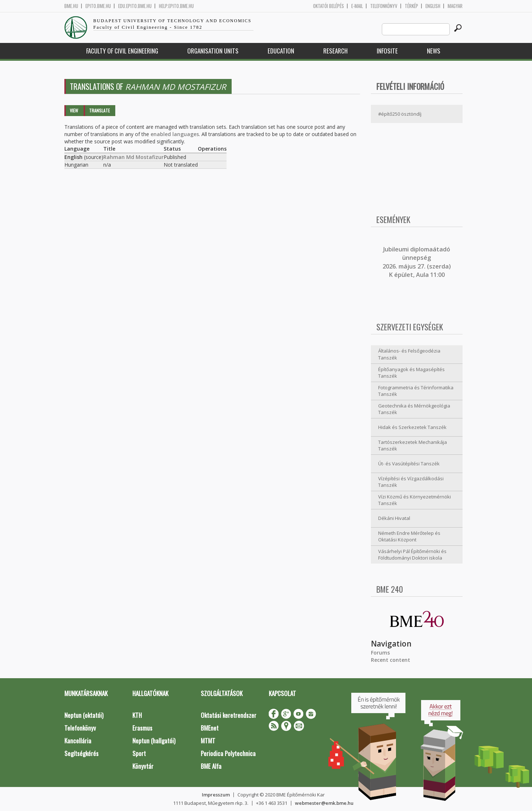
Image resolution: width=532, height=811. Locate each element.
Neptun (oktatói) (84, 715)
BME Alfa (211, 766)
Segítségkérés (81, 753)
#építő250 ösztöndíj (400, 114)
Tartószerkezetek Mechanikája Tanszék (413, 446)
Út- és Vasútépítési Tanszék (409, 464)
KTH (137, 715)
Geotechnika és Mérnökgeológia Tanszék (414, 409)
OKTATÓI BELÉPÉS (329, 6)
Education (281, 51)
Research (335, 51)
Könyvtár (143, 766)
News (434, 51)
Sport (139, 753)
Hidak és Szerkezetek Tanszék (412, 427)
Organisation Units (213, 51)
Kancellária (78, 741)
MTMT (208, 741)
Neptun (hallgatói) (154, 741)
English (433, 6)
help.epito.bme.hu (176, 6)
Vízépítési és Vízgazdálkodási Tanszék (411, 482)
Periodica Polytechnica (228, 753)
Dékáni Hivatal (394, 518)
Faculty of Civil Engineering (122, 51)
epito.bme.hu (98, 6)
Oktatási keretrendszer (229, 715)
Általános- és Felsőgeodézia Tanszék (409, 354)
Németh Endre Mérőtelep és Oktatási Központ (409, 536)
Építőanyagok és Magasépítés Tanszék (411, 373)
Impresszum (216, 795)
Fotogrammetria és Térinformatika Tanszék (416, 391)
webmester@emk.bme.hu (324, 803)
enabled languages (175, 134)
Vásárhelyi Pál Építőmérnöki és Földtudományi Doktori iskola (412, 555)
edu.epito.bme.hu (135, 6)
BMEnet (210, 728)
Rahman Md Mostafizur (133, 157)
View (74, 110)
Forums (380, 653)
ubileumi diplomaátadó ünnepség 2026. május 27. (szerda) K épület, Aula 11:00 (417, 262)
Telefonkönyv (384, 6)
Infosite (387, 51)
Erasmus (142, 728)
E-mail (357, 6)
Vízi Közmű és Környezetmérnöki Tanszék (415, 500)
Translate (99, 110)
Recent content (391, 660)
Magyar (455, 6)
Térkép (411, 6)
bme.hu (71, 6)
